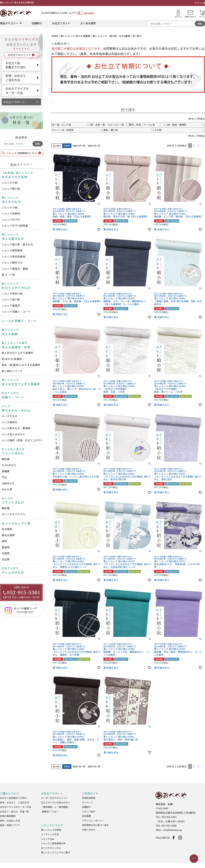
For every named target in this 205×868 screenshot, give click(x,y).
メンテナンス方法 (50, 834)
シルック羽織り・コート (16, 312)
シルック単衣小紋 (12, 293)
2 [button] (194, 145)
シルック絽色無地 (12, 250)
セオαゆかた (9, 465)
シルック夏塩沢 (11, 306)
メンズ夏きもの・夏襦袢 (16, 428)
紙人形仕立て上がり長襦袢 (17, 353)
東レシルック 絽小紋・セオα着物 (111, 36)
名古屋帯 (7, 529)
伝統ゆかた (8, 483)
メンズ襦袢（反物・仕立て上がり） (22, 440)
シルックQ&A (48, 839)
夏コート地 (8, 275)
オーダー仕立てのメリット (54, 798)
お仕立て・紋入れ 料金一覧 (14, 812)
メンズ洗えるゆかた (13, 434)
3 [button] (198, 145)
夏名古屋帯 (8, 535)
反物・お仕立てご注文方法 (16, 78)
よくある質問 (88, 23)
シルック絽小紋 (11, 189)
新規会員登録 (89, 798)
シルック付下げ (11, 220)
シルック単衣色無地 (13, 256)
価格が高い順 (94, 146)
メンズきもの (10, 416)
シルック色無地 (11, 213)
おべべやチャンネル (51, 848)
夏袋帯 (6, 547)
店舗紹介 (37, 23)
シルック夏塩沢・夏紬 (15, 269)
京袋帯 (6, 553)
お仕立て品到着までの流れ (16, 65)
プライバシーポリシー (93, 821)
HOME (55, 36)
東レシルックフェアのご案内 (55, 852)
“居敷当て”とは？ (50, 812)
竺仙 (4, 477)
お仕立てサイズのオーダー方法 (17, 91)
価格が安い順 (79, 146)
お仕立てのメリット (19, 55)
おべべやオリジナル (13, 514)
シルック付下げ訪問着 (15, 226)
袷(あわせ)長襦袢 (12, 359)
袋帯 (4, 541)
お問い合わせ (89, 830)
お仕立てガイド (61, 23)
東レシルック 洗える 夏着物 (75, 36)
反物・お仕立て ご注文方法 (14, 802)
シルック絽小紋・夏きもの (17, 244)
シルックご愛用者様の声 (53, 843)
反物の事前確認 (8, 816)
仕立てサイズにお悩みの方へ (55, 802)
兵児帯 (6, 559)
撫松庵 (6, 459)
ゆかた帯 (7, 489)
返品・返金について (10, 825)
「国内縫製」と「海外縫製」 (55, 807)
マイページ (88, 802)
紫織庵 (6, 471)
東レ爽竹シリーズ (12, 371)
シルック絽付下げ (12, 262)
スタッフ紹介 (89, 812)
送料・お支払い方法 (10, 821)
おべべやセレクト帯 (16, 523)
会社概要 (86, 816)
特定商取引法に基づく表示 (95, 825)
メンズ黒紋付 (10, 422)
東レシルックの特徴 (51, 830)
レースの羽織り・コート (19, 321)
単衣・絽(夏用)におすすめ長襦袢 (21, 365)
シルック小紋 (10, 183)
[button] (203, 146)
